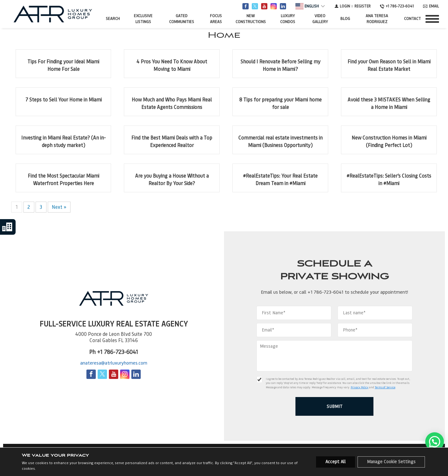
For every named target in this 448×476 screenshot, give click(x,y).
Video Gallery (320, 19)
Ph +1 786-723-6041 (114, 352)
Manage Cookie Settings (391, 462)
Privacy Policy (360, 387)
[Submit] (334, 406)
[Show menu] (432, 19)
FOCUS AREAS (216, 19)
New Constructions (251, 19)
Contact (412, 19)
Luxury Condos (288, 19)
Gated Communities (182, 19)
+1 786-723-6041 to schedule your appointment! (358, 292)
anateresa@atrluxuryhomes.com (114, 363)
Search (113, 19)
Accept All (336, 462)
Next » (59, 207)
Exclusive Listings (143, 19)
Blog (345, 19)
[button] (435, 442)
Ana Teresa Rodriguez (377, 19)
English (307, 6)
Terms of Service (385, 387)
